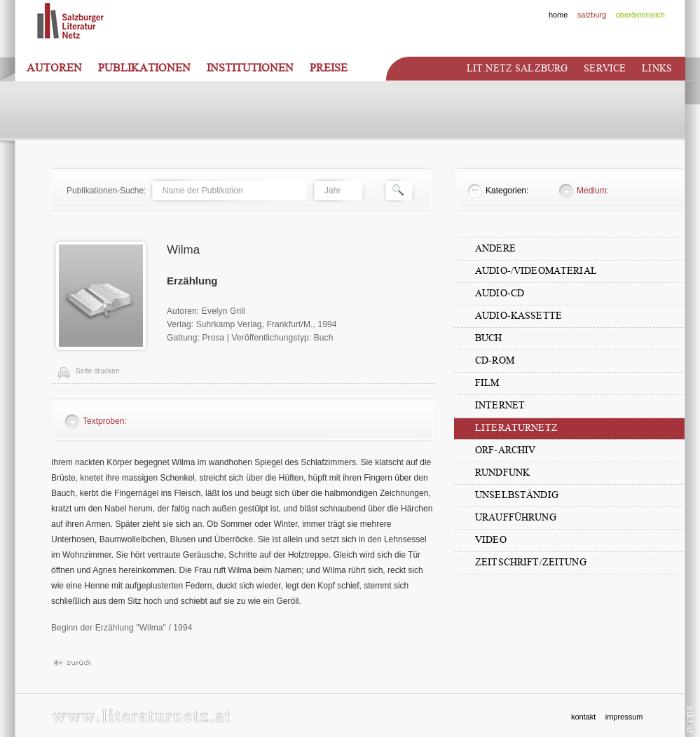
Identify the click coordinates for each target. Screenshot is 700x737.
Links (657, 68)
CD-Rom (495, 360)
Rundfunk (502, 473)
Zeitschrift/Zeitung (531, 562)
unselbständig (517, 495)
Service (605, 68)
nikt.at (691, 720)
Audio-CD (500, 293)
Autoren (54, 68)
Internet (500, 405)
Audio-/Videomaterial (536, 271)
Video (491, 540)
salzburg (592, 15)
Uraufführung (516, 517)
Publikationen (144, 68)
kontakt (583, 717)
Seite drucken (97, 371)
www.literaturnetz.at (141, 716)
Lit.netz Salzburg (517, 68)
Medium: (593, 191)
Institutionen (250, 68)
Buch (489, 338)
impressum (624, 717)
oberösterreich (640, 15)
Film (487, 383)
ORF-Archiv (505, 450)
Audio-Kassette (519, 316)
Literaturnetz (516, 428)
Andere (495, 248)
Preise (329, 68)
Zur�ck (72, 663)
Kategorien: (507, 191)
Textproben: (105, 421)
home (558, 15)
